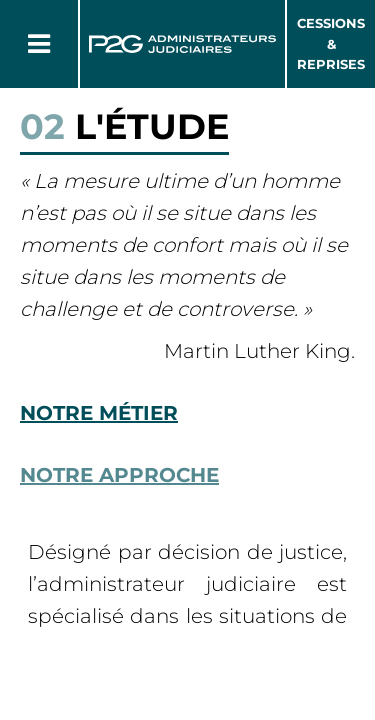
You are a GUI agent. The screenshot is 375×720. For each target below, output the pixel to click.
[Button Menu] (39, 44)
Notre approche (119, 475)
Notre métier (99, 413)
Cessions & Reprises (331, 44)
